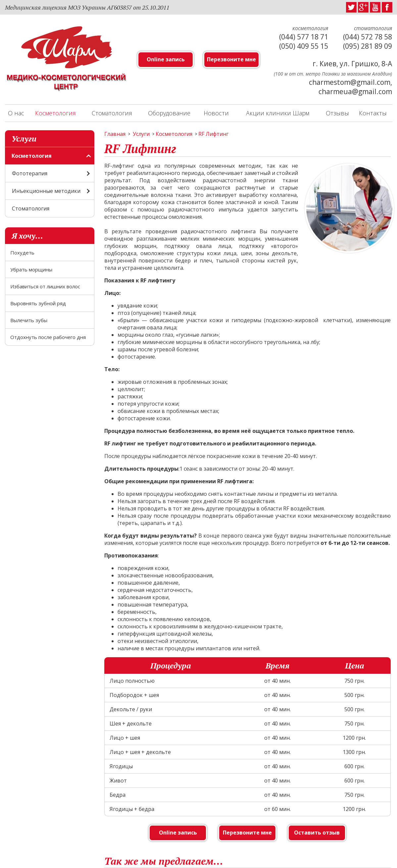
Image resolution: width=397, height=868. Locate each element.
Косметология (55, 113)
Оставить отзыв (317, 833)
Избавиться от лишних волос (45, 286)
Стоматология (112, 113)
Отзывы (337, 113)
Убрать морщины (31, 269)
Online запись (166, 59)
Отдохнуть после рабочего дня (48, 337)
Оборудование (169, 113)
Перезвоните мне (231, 59)
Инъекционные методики (46, 191)
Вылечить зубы (29, 320)
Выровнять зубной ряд (38, 303)
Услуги (141, 134)
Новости (216, 113)
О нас (16, 113)
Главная (115, 134)
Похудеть (22, 253)
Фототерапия (30, 173)
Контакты (373, 113)
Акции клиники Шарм (278, 113)
